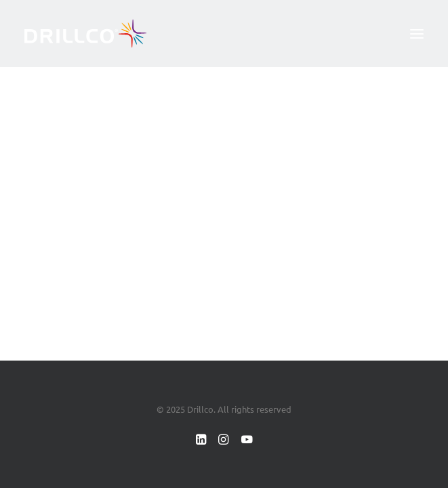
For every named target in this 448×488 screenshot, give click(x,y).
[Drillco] (85, 34)
